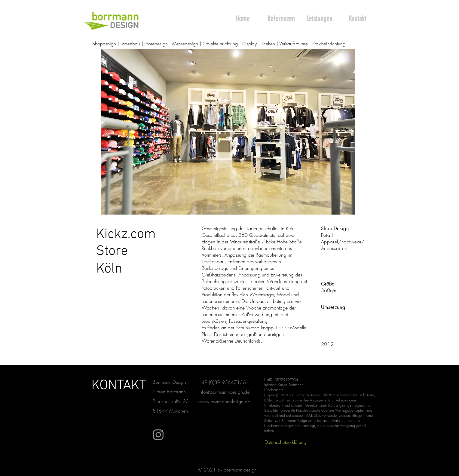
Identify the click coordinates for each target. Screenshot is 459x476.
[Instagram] (158, 435)
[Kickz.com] (126, 235)
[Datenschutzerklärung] (286, 442)
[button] (228, 132)
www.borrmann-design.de (224, 401)
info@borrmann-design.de (224, 392)
